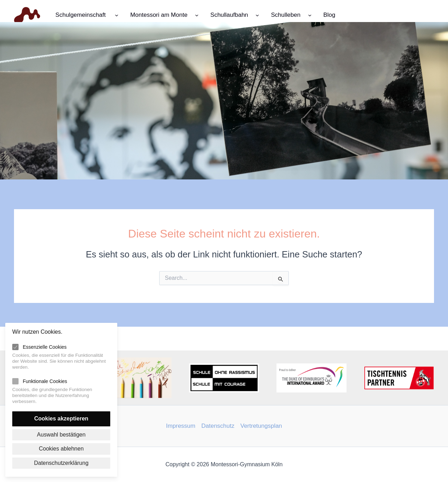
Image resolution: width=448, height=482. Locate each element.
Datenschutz (218, 426)
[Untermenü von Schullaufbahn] (257, 15)
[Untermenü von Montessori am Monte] (197, 15)
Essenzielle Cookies (45, 347)
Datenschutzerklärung (61, 463)
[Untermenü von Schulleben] (310, 15)
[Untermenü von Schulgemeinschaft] (117, 15)
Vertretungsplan (261, 426)
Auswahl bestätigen (61, 435)
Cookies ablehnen (61, 449)
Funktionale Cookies (45, 381)
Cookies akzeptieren (61, 419)
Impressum (181, 426)
